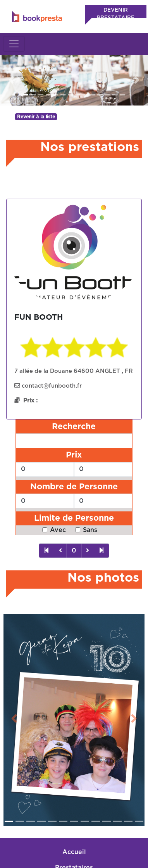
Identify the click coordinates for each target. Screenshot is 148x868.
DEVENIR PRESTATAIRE (116, 14)
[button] (11, 80)
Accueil (74, 834)
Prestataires (74, 849)
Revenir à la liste (36, 117)
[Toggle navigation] (14, 44)
